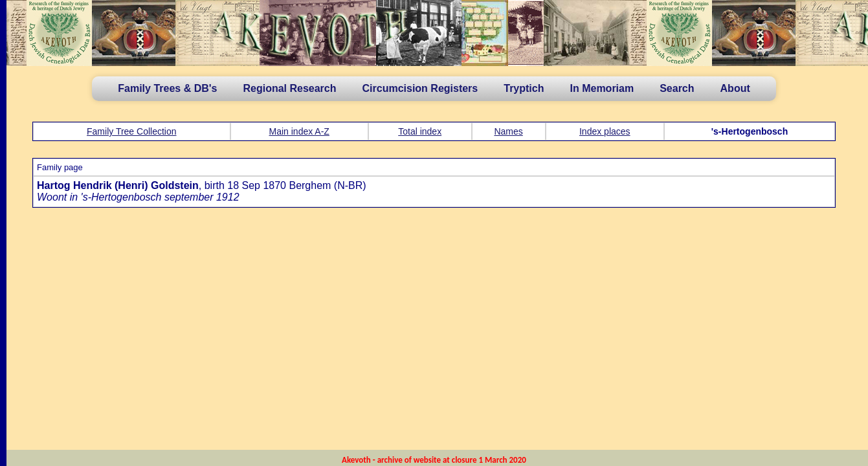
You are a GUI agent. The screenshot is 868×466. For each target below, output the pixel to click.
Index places (605, 131)
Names (508, 131)
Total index (420, 131)
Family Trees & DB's (167, 88)
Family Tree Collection (132, 131)
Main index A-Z (299, 131)
